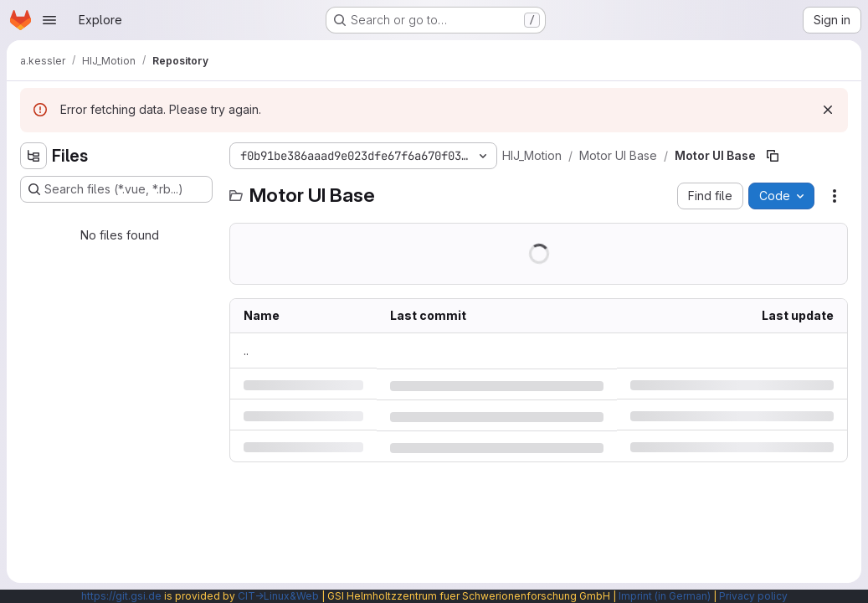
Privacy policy (753, 596)
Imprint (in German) (665, 596)
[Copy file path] (773, 156)
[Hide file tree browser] (33, 156)
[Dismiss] (828, 110)
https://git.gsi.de (121, 596)
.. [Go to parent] (246, 350)
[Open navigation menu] (49, 20)
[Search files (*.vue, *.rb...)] (116, 189)
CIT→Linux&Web (278, 596)
